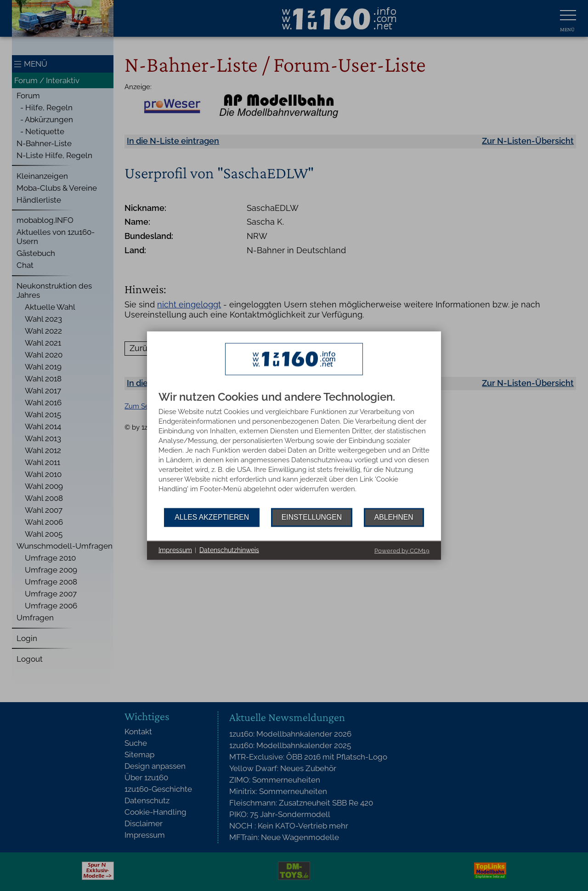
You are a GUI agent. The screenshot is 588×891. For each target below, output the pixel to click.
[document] (294, 449)
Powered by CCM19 (402, 550)
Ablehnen (394, 517)
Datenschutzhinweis (229, 550)
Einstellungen (312, 517)
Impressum (175, 550)
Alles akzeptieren (212, 517)
